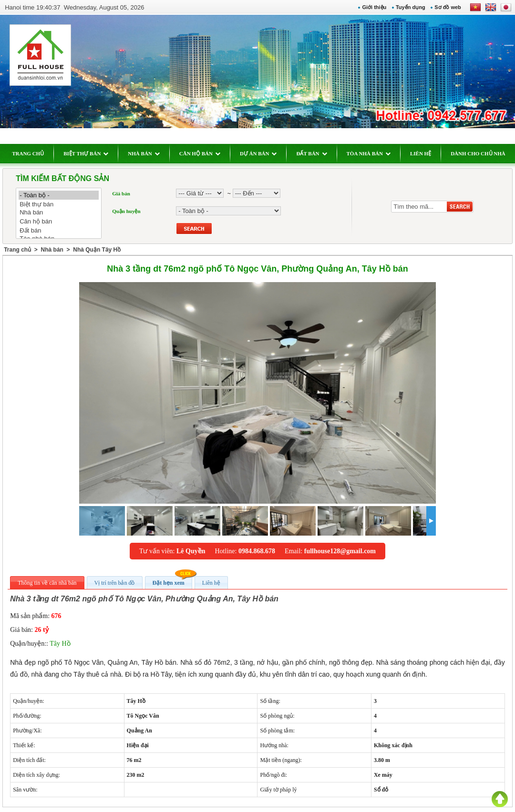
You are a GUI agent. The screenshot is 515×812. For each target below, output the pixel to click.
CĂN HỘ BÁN (205, 153)
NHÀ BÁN (149, 153)
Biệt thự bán (64, 204)
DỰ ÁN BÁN (264, 153)
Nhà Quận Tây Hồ (102, 250)
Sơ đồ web (443, 7)
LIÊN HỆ (426, 153)
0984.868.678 (257, 551)
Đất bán (64, 230)
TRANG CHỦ (33, 153)
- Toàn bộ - (64, 195)
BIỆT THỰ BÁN (91, 153)
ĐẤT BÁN (317, 153)
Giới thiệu (369, 7)
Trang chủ (23, 250)
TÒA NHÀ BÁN (373, 153)
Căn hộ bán (64, 221)
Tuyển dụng (405, 7)
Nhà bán (64, 213)
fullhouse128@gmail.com (340, 551)
